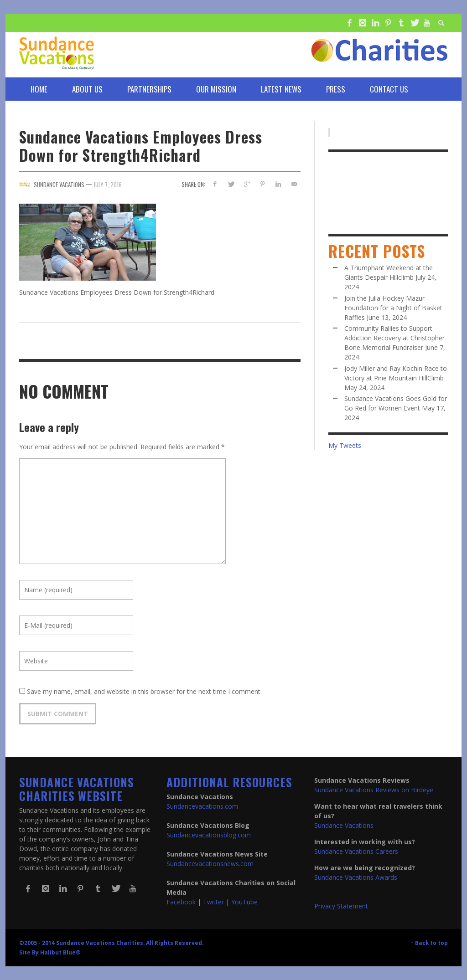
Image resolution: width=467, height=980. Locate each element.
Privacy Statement (341, 906)
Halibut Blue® (60, 952)
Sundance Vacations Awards (356, 877)
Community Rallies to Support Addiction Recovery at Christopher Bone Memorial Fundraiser (394, 338)
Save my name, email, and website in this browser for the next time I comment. (144, 691)
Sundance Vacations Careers (356, 851)
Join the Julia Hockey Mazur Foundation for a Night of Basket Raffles (393, 308)
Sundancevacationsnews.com (210, 864)
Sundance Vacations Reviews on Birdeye (374, 790)
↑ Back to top (429, 943)
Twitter (213, 902)
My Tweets (345, 445)
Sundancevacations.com (202, 806)
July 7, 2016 (108, 185)
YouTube (244, 902)
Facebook (181, 902)
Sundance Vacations (344, 825)
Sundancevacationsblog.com (209, 835)
